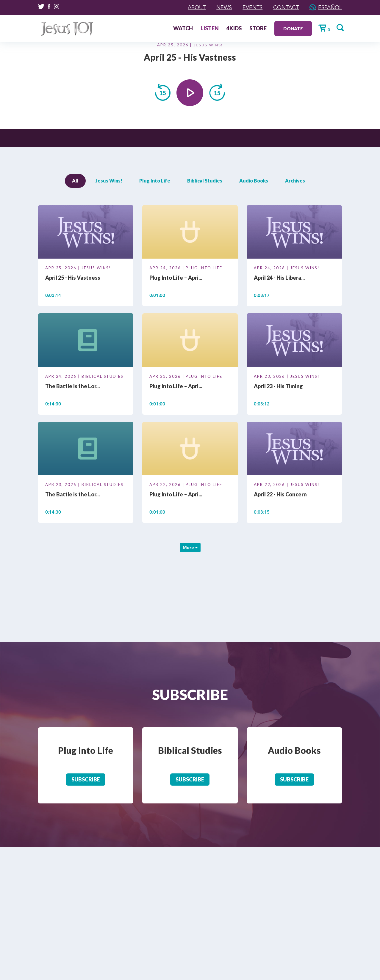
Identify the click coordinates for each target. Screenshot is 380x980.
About (197, 7)
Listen (210, 29)
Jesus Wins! (208, 45)
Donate (293, 29)
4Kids (234, 29)
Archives (295, 181)
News (224, 7)
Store (258, 29)
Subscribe (86, 779)
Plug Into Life (155, 181)
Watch (183, 29)
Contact (286, 7)
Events (252, 7)
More (190, 547)
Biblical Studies (205, 181)
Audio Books (254, 181)
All (75, 181)
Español (330, 7)
